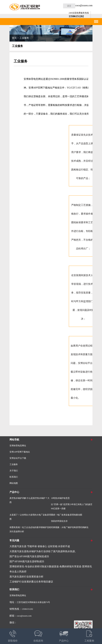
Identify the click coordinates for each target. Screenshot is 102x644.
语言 (69, 6)
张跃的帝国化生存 (59, 521)
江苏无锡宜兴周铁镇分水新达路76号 (33, 602)
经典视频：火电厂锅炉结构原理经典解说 (70, 527)
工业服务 (24, 38)
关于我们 (14, 471)
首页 (14, 38)
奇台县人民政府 (18, 572)
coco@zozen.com (84, 5)
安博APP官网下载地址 (40, 88)
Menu (96, 20)
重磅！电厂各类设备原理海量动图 (67, 515)
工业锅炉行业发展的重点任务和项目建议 (31, 582)
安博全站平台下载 (18, 458)
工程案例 (89, 635)
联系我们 (14, 477)
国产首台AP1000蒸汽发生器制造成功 (29, 556)
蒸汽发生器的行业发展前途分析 (26, 577)
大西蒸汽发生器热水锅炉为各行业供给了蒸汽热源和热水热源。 (43, 551)
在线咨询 (38, 635)
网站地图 (14, 483)
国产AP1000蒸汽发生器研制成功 (27, 562)
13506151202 (76, 16)
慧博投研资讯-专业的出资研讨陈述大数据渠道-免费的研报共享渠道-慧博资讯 (51, 567)
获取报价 (13, 635)
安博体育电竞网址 (18, 446)
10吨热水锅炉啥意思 (60, 498)
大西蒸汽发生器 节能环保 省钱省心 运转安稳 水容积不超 (40, 546)
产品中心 (64, 635)
